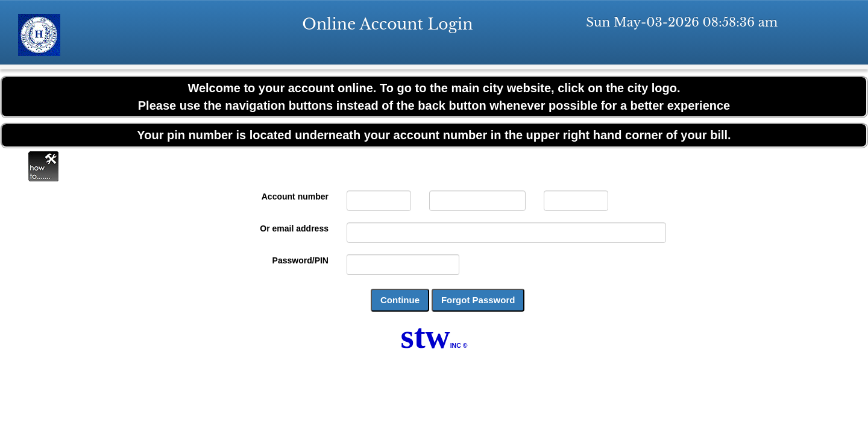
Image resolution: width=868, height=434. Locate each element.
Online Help (43, 166)
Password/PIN (300, 260)
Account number (295, 197)
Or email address (294, 228)
